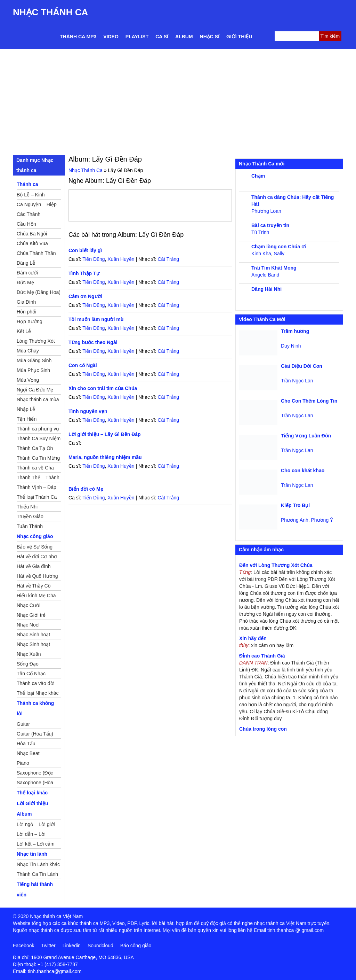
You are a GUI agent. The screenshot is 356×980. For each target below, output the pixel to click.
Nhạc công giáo (35, 536)
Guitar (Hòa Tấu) (35, 734)
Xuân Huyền (121, 259)
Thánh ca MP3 (78, 37)
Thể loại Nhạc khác (38, 693)
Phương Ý (322, 520)
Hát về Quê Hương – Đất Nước (37, 577)
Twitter (48, 946)
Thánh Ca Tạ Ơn (35, 448)
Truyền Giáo (30, 516)
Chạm (258, 176)
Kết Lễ (24, 331)
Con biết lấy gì (85, 250)
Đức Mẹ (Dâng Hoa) (39, 292)
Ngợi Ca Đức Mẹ (35, 390)
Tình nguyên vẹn (88, 411)
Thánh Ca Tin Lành (37, 874)
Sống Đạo (28, 664)
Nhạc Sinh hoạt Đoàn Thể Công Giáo (34, 636)
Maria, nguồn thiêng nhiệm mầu (105, 457)
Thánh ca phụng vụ (38, 429)
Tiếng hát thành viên (35, 889)
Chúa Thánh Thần (36, 253)
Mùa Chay (28, 351)
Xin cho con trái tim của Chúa (103, 388)
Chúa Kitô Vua (32, 243)
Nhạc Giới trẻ (31, 615)
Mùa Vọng (28, 380)
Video (111, 37)
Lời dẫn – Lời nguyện (31, 835)
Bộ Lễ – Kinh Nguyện (31, 196)
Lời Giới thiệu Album (33, 809)
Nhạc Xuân (29, 654)
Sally (279, 254)
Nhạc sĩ (210, 37)
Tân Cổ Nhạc (31, 674)
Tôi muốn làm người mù (96, 319)
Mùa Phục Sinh (33, 370)
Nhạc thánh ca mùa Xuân (38, 400)
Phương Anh (295, 520)
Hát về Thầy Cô (34, 586)
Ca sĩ (162, 37)
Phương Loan (266, 211)
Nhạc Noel (28, 625)
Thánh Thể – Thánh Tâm (38, 479)
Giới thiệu (239, 37)
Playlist (137, 37)
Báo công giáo (136, 946)
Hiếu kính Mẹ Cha (36, 596)
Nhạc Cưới (29, 605)
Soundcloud (100, 946)
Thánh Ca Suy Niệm (39, 438)
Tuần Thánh (30, 526)
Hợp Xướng (30, 321)
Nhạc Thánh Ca (50, 12)
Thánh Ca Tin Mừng (38, 458)
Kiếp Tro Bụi (295, 505)
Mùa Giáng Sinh (34, 360)
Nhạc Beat (28, 753)
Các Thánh (29, 214)
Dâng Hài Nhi (266, 289)
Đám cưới (27, 273)
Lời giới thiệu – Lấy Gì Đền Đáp (105, 434)
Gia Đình (26, 302)
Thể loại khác (32, 793)
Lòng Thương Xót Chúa (36, 342)
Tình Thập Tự (84, 273)
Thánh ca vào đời (36, 683)
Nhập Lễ (26, 409)
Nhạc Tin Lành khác (38, 864)
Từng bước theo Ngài (93, 342)
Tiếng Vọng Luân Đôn (306, 436)
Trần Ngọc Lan (297, 381)
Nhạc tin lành (32, 854)
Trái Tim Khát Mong (274, 268)
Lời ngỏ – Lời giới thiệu (36, 825)
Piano (23, 763)
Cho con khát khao (303, 470)
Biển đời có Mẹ (86, 489)
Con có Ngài (83, 365)
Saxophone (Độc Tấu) (35, 774)
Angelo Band (265, 275)
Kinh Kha (261, 254)
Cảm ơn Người (85, 296)
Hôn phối (26, 312)
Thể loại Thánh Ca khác (37, 498)
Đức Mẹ (25, 282)
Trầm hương (295, 331)
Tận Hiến (27, 419)
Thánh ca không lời (35, 708)
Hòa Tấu (26, 744)
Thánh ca (27, 184)
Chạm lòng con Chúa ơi (279, 247)
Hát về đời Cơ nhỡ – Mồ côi (39, 558)
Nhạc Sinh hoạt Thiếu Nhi (33, 645)
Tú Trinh (260, 232)
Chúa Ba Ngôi (32, 234)
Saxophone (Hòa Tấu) (35, 784)
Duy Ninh (291, 346)
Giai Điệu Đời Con (302, 366)
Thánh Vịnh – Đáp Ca (37, 488)
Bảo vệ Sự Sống (35, 547)
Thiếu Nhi (27, 507)
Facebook (23, 946)
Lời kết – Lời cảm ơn (36, 845)
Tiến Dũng (94, 259)
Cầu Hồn (26, 224)
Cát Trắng (168, 259)
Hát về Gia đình (34, 566)
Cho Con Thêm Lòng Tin (309, 401)
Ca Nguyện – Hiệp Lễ (37, 205)
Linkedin (72, 946)
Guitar (23, 724)
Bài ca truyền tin (270, 225)
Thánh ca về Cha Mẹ (35, 469)
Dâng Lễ (26, 263)
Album (184, 37)
